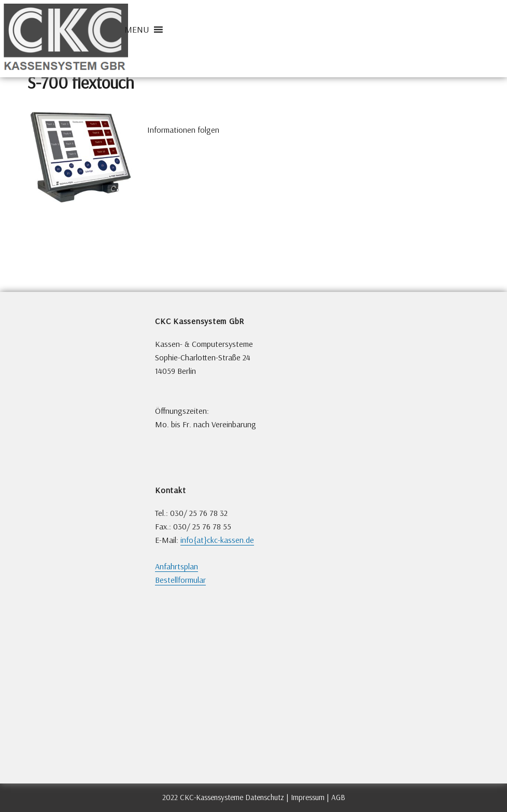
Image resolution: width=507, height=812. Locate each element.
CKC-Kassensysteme (212, 797)
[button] (137, 30)
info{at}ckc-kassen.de (217, 540)
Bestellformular (180, 580)
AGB (338, 797)
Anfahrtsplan (177, 566)
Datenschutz (265, 797)
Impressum (308, 797)
